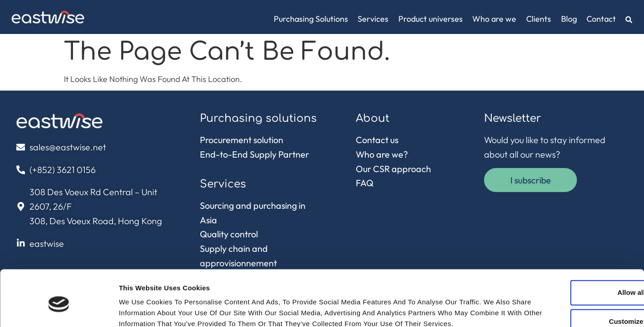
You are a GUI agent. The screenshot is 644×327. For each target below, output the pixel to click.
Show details (140, 309)
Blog (569, 19)
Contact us (377, 140)
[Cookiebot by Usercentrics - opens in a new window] (59, 309)
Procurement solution (242, 140)
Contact (601, 19)
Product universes (431, 19)
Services (373, 19)
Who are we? (382, 154)
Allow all (569, 242)
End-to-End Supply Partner (254, 154)
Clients (539, 19)
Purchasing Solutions (311, 19)
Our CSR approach (393, 169)
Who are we (494, 19)
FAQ (365, 183)
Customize (569, 271)
